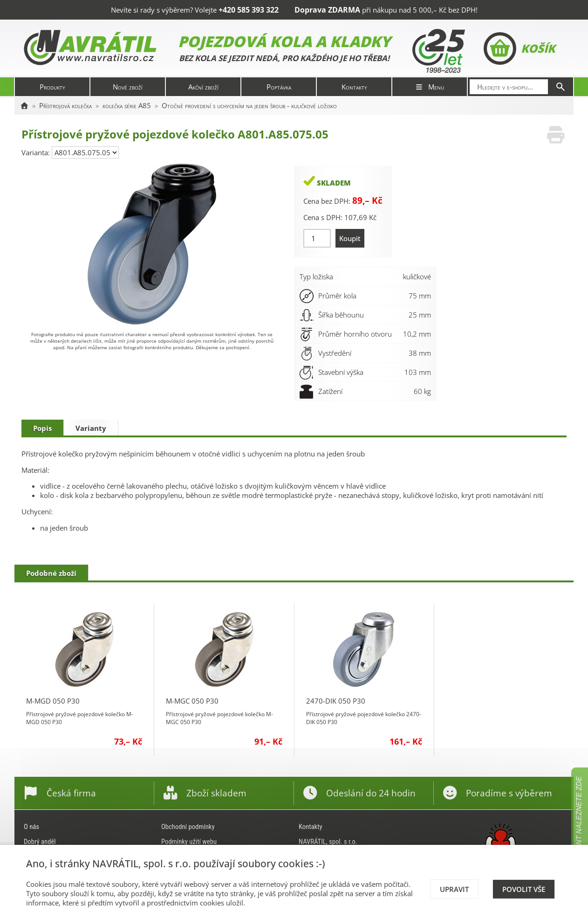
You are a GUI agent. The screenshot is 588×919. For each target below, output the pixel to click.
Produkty (52, 87)
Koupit (350, 238)
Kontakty (354, 87)
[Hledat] (561, 87)
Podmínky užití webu (189, 842)
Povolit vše (524, 889)
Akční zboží (203, 87)
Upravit (454, 889)
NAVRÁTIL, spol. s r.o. (328, 842)
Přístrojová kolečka (65, 105)
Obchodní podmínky (188, 827)
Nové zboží (128, 87)
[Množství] (317, 238)
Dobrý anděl (40, 842)
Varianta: (37, 152)
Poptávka (279, 87)
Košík (519, 48)
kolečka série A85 (127, 105)
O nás (31, 827)
